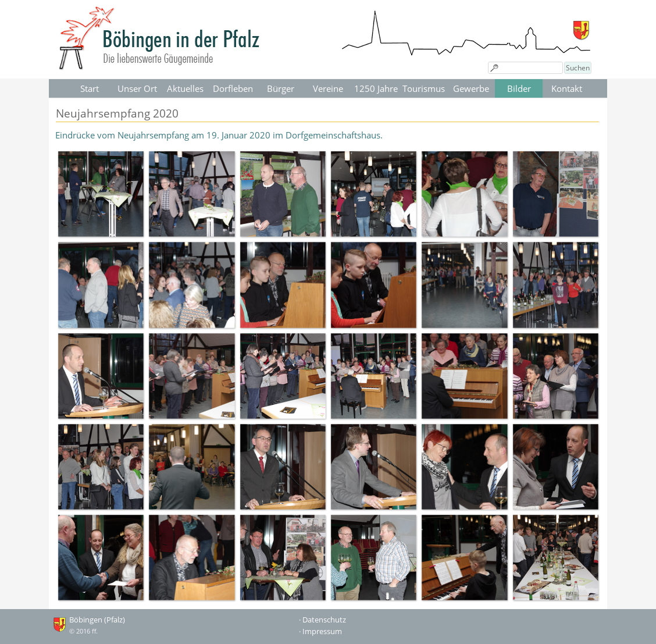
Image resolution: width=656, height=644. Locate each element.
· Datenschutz (322, 620)
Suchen (578, 68)
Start (90, 88)
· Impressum (320, 631)
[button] (101, 194)
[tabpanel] (328, 135)
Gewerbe (471, 88)
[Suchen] (525, 68)
